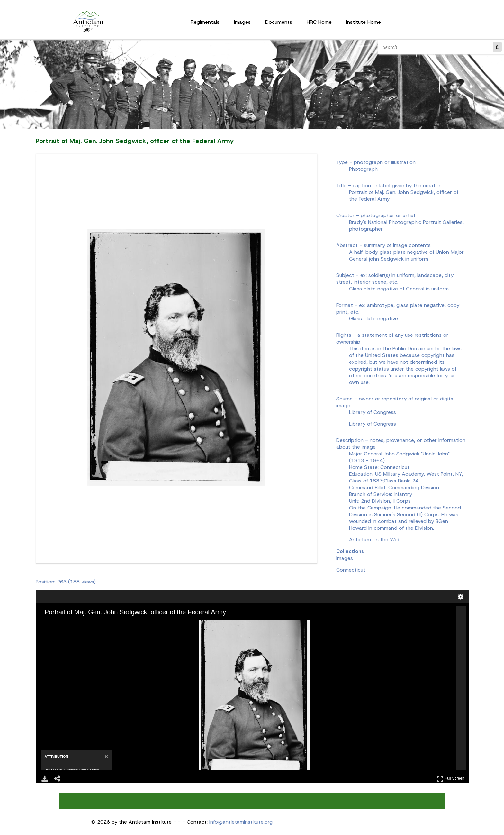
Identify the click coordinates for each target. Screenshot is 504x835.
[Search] (437, 47)
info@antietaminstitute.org (241, 822)
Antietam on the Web (375, 540)
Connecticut (351, 570)
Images (242, 22)
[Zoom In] (52, 625)
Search (497, 47)
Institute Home (364, 22)
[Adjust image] (79, 625)
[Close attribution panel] (106, 757)
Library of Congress (373, 424)
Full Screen (451, 779)
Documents (279, 22)
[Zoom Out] (61, 625)
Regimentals (205, 22)
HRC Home (319, 22)
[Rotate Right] (70, 625)
